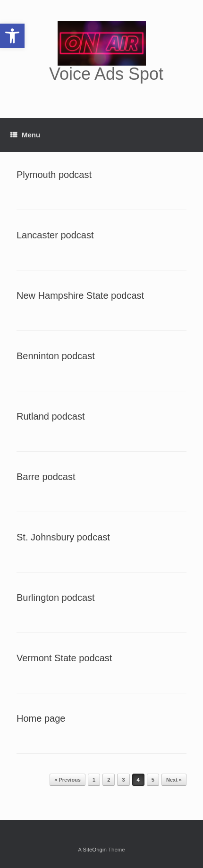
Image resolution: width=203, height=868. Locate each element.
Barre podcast (46, 477)
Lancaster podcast (55, 235)
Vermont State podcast (64, 658)
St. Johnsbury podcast (63, 537)
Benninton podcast (56, 356)
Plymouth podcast (54, 175)
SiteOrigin (95, 850)
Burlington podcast (56, 598)
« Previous (68, 780)
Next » (174, 780)
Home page (41, 718)
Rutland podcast (51, 416)
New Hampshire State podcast (80, 295)
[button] (12, 36)
